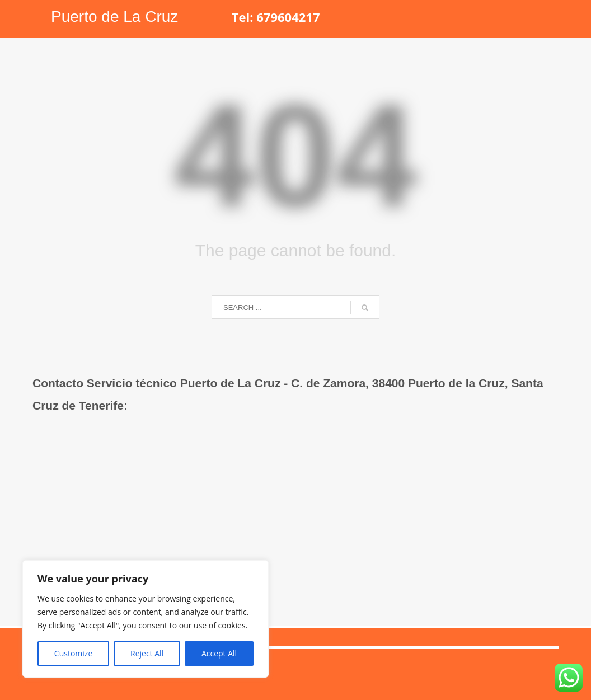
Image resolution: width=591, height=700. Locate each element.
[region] (146, 619)
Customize (73, 653)
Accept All (219, 653)
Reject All (147, 653)
